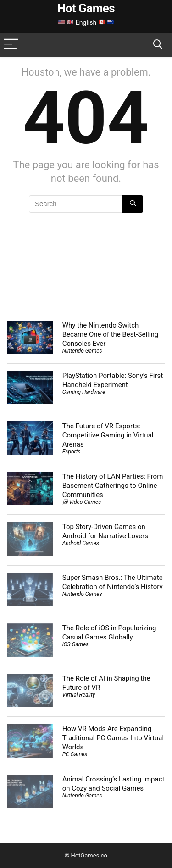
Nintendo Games (82, 351)
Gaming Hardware (84, 392)
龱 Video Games (82, 502)
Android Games (81, 543)
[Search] (158, 45)
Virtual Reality (79, 695)
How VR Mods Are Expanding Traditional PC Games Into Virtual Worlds (113, 738)
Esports (72, 452)
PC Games (75, 754)
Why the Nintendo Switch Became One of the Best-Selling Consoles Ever (110, 334)
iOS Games (75, 644)
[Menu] (11, 45)
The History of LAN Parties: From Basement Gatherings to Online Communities (113, 486)
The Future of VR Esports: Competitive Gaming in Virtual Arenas (108, 435)
